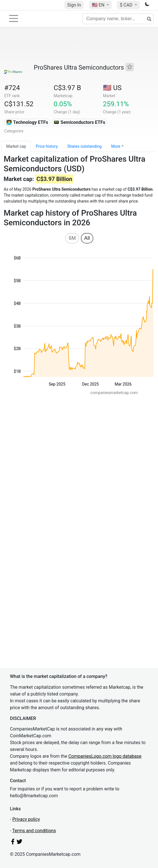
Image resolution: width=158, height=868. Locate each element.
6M (72, 238)
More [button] (116, 146)
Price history (47, 146)
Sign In (74, 5)
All (87, 238)
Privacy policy (26, 819)
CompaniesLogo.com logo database (105, 756)
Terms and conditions (34, 831)
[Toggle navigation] (14, 18)
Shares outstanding (84, 146)
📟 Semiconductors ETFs (79, 122)
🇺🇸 (99, 5)
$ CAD (127, 5)
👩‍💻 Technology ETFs (27, 122)
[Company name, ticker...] (118, 19)
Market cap (16, 146)
